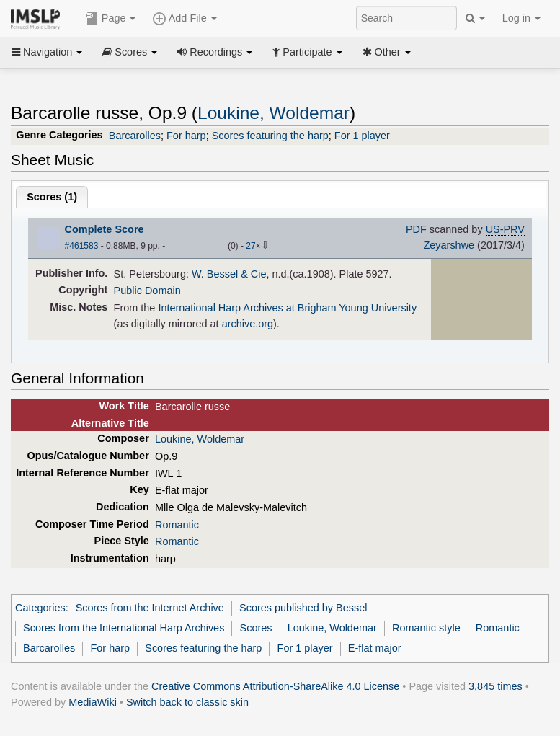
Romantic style (426, 628)
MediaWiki (93, 702)
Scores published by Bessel (303, 608)
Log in (521, 18)
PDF (416, 229)
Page (111, 19)
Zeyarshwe (449, 245)
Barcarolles (135, 136)
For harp (186, 136)
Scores (130, 52)
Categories (40, 608)
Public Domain (147, 291)
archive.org (248, 324)
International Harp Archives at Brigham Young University (287, 308)
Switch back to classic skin (187, 702)
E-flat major (375, 648)
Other (387, 52)
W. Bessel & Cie (229, 274)
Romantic (177, 525)
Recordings (215, 52)
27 (250, 246)
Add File (185, 19)
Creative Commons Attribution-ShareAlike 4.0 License (275, 686)
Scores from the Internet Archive (150, 608)
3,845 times (495, 686)
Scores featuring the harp (270, 136)
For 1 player (362, 136)
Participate (307, 52)
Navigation (47, 52)
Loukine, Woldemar (274, 113)
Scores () (52, 197)
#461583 (82, 246)
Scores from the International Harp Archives (124, 628)
